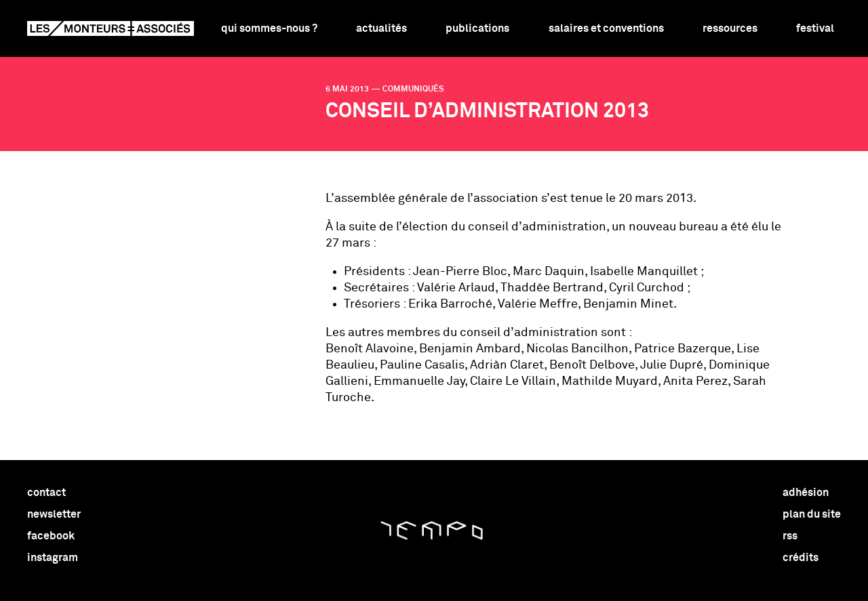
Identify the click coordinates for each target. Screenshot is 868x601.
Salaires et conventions (606, 28)
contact (46, 493)
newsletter (54, 514)
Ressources (730, 28)
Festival (815, 28)
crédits (801, 558)
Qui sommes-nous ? (269, 28)
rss (790, 536)
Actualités (381, 28)
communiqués (413, 89)
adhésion (806, 493)
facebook (51, 536)
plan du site (812, 514)
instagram (53, 558)
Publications (477, 28)
